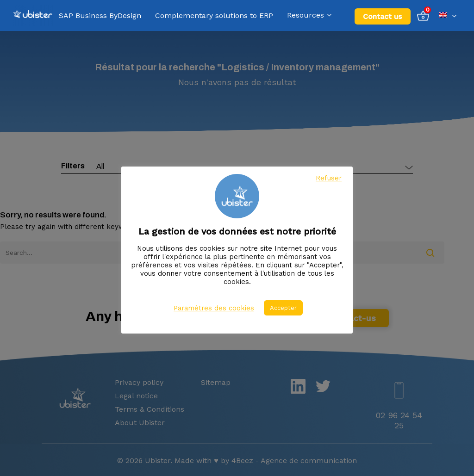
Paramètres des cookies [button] (214, 308)
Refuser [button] (329, 178)
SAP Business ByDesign (100, 16)
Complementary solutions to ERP (214, 16)
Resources (309, 15)
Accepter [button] (283, 308)
